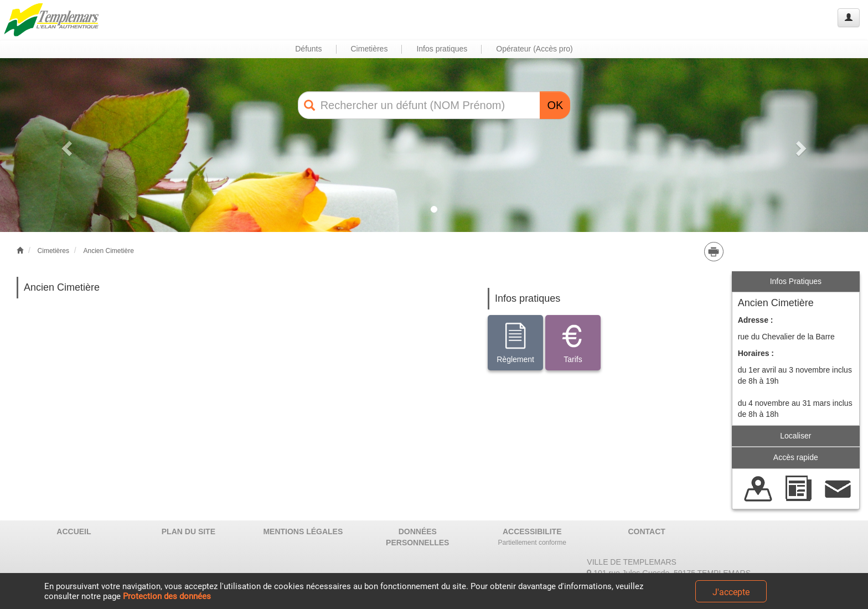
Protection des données (167, 596)
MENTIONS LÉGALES (303, 531)
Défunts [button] (308, 49)
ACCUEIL (74, 531)
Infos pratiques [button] (442, 49)
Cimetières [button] (370, 49)
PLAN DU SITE (188, 531)
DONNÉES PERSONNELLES (417, 537)
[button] (65, 145)
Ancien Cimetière (108, 251)
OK (555, 105)
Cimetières (53, 251)
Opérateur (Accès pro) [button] (534, 49)
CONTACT (646, 531)
